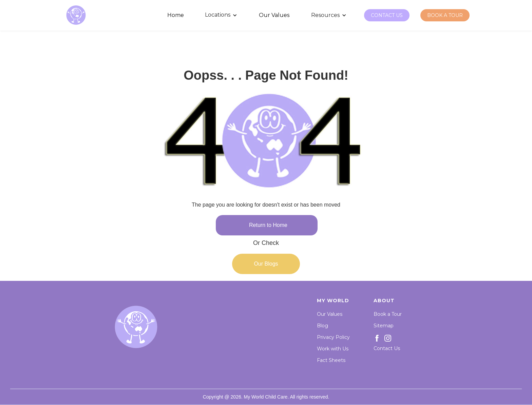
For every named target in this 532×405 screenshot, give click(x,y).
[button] (221, 15)
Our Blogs (266, 264)
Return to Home (268, 225)
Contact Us (387, 348)
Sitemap (384, 326)
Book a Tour (388, 314)
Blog (322, 326)
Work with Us (333, 349)
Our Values (330, 314)
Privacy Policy (333, 337)
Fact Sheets (331, 360)
